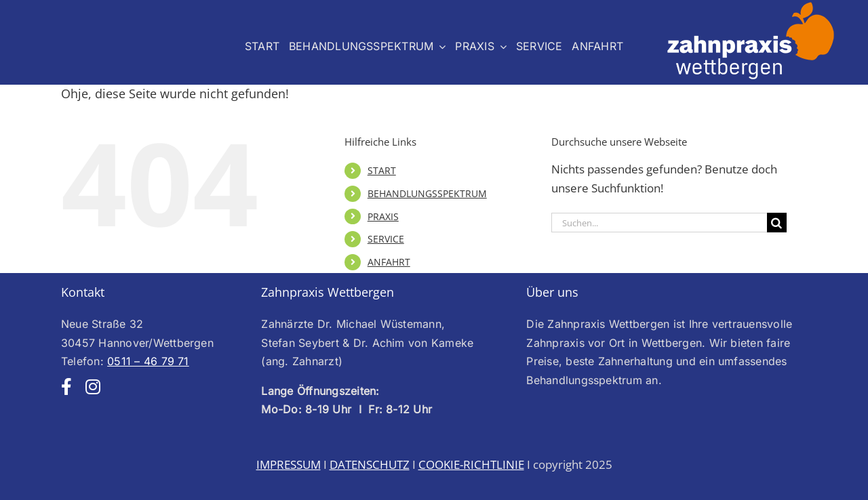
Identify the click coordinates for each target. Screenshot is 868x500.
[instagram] (93, 387)
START (382, 170)
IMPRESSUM (289, 464)
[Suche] (777, 223)
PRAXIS (383, 216)
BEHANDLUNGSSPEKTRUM (427, 193)
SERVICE (386, 239)
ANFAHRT (389, 262)
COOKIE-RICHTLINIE (471, 464)
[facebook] (66, 387)
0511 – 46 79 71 (148, 361)
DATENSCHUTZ (370, 464)
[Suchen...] (659, 223)
